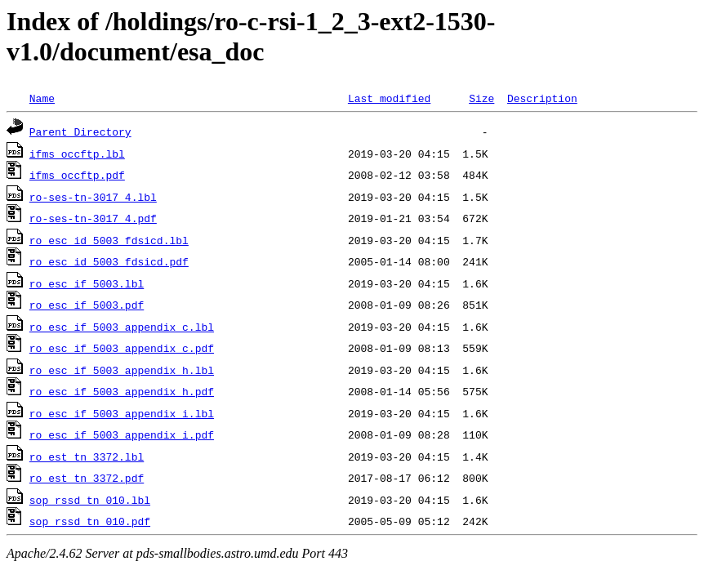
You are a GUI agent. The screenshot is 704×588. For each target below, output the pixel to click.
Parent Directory (80, 131)
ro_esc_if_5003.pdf (87, 305)
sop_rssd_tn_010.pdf (90, 521)
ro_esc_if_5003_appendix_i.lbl (122, 413)
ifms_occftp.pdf (77, 175)
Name (42, 98)
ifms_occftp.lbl (77, 154)
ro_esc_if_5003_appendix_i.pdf (122, 434)
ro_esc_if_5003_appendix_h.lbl (122, 370)
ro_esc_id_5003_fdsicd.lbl (109, 240)
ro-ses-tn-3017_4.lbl (93, 197)
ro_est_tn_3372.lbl (87, 457)
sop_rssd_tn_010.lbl (90, 500)
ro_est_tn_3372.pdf (87, 478)
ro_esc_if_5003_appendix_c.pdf (122, 348)
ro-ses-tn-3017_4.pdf (93, 218)
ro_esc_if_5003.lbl (87, 283)
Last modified (389, 98)
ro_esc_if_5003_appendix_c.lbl (122, 327)
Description (542, 98)
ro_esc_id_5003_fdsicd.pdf (109, 261)
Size (481, 98)
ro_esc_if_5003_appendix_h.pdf (122, 391)
